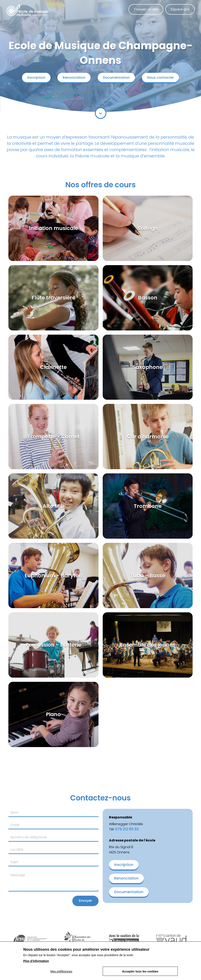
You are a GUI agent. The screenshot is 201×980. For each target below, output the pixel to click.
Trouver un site (145, 10)
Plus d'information (36, 961)
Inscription (34, 78)
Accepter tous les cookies (141, 971)
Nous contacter (163, 78)
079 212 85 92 (127, 829)
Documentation (117, 78)
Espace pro (180, 10)
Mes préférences (61, 971)
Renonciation (73, 78)
